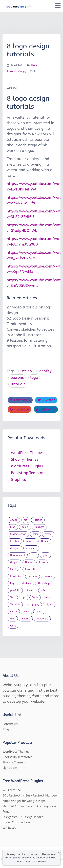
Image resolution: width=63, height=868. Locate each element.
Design (26, 371)
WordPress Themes (27, 453)
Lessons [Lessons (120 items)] (48, 576)
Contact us (10, 724)
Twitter (46, 400)
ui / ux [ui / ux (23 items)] (49, 605)
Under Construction (16, 822)
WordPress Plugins (27, 466)
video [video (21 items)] (26, 612)
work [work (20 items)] (13, 626)
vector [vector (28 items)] (14, 612)
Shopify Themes (25, 460)
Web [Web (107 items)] (13, 619)
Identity (45, 371)
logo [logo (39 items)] (13, 583)
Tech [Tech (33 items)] (13, 598)
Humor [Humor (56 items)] (29, 562)
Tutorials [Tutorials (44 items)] (15, 605)
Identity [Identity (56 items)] (14, 569)
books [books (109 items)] (25, 527)
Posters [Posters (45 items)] (31, 590)
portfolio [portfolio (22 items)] (15, 590)
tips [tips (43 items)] (24, 598)
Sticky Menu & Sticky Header (23, 817)
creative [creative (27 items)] (30, 541)
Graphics (18, 480)
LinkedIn (46, 409)
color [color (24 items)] (35, 534)
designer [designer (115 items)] (15, 548)
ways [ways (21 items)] (39, 612)
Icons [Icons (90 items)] (42, 562)
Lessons (17, 378)
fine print (13, 858)
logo (34, 378)
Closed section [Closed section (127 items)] (18, 534)
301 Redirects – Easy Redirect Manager (30, 795)
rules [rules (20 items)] (44, 590)
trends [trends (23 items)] (48, 598)
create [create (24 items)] (48, 534)
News (34, 66)
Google (19, 409)
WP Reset (9, 828)
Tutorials (18, 384)
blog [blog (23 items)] (13, 527)
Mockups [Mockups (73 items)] (26, 583)
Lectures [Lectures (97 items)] (33, 576)
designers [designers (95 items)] (31, 548)
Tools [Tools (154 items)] (35, 598)
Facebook (20, 400)
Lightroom (10, 768)
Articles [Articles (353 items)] (38, 520)
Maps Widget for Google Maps (24, 801)
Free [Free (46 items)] (34, 555)
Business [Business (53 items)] (39, 527)
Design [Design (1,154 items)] (45, 541)
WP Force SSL (12, 790)
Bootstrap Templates (29, 473)
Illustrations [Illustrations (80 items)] (32, 569)
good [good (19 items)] (46, 555)
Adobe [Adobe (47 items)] (14, 520)
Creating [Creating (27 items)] (15, 541)
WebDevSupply (18, 71)
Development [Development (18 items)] (18, 555)
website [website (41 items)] (26, 619)
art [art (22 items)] (26, 520)
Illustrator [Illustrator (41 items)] (16, 576)
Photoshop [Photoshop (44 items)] (44, 583)
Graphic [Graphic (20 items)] (14, 562)
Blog (6, 729)
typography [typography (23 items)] (33, 605)
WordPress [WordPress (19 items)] (42, 619)
